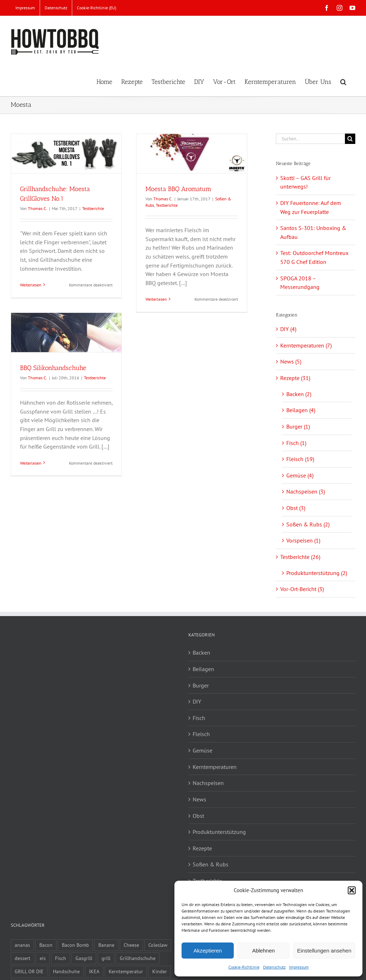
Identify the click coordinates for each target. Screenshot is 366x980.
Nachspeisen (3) (306, 491)
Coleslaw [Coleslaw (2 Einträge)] (158, 945)
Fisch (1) (296, 443)
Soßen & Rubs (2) (308, 524)
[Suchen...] (310, 139)
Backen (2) (299, 394)
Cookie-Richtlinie (244, 967)
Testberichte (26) (300, 557)
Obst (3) (296, 508)
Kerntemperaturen (215, 767)
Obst (198, 816)
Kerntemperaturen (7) (306, 345)
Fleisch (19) (300, 459)
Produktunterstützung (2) (317, 573)
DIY (197, 701)
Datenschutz (274, 967)
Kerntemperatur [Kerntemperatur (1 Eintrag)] (126, 971)
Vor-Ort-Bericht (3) (302, 589)
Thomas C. (38, 208)
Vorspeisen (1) (303, 540)
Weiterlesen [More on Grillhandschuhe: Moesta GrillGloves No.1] (31, 285)
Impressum (299, 967)
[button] (352, 890)
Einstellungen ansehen (324, 951)
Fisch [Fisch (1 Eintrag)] (61, 958)
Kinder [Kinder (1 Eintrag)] (160, 971)
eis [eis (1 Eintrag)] (43, 958)
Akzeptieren (207, 951)
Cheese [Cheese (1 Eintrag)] (131, 945)
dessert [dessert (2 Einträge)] (23, 958)
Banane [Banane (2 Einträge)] (106, 945)
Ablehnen (263, 951)
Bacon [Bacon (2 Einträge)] (46, 945)
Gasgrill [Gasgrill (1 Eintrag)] (84, 958)
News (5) (291, 361)
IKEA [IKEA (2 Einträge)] (94, 971)
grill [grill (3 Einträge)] (106, 958)
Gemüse (202, 750)
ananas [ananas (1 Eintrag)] (22, 945)
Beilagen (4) (301, 410)
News (199, 799)
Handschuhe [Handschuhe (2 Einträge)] (66, 971)
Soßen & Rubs (211, 864)
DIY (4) (288, 329)
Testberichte (93, 208)
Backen (201, 652)
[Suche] (350, 139)
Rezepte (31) (295, 378)
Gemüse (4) (300, 475)
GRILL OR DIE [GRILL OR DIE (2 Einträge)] (29, 971)
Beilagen (203, 669)
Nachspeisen (208, 783)
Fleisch (201, 734)
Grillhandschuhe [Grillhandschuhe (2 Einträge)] (138, 958)
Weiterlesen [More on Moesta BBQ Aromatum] (156, 299)
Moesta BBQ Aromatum (178, 189)
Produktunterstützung (219, 832)
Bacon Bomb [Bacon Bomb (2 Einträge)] (75, 945)
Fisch (199, 718)
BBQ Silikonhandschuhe (53, 368)
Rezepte (202, 848)
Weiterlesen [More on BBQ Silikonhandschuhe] (31, 463)
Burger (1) (298, 426)
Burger (201, 685)
